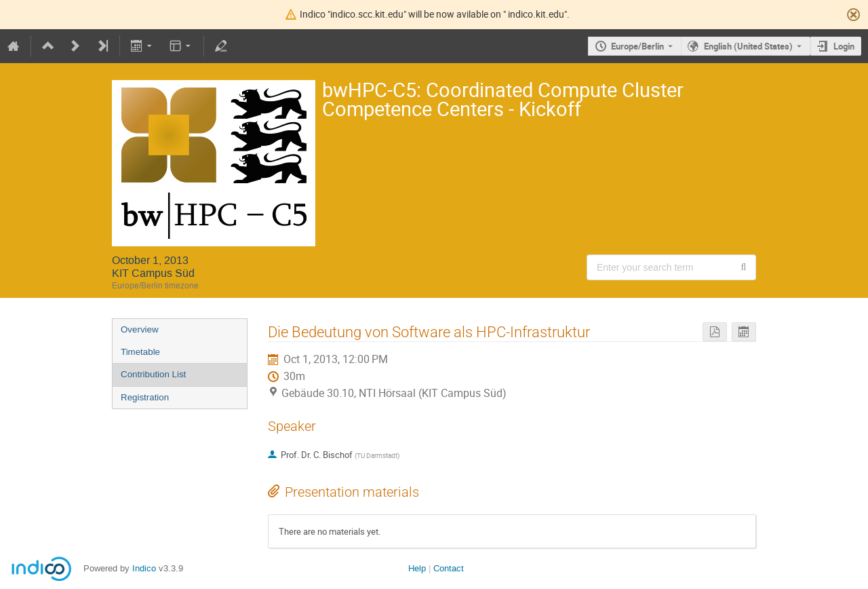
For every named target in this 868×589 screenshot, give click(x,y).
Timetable (140, 352)
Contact (449, 568)
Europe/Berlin (637, 46)
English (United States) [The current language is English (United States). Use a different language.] (748, 46)
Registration (145, 397)
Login (844, 46)
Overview (140, 329)
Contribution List (153, 374)
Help (417, 568)
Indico (144, 568)
